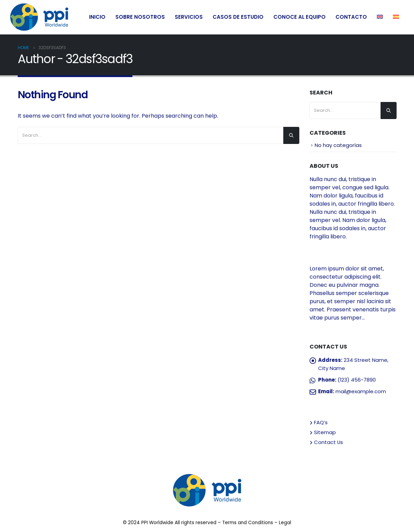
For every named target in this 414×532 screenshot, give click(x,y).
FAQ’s (321, 422)
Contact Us (329, 442)
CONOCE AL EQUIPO (299, 17)
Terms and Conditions (248, 523)
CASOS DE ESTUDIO (238, 17)
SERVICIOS (189, 17)
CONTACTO (351, 17)
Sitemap (325, 432)
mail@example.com (361, 391)
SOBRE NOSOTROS (140, 17)
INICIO (97, 17)
